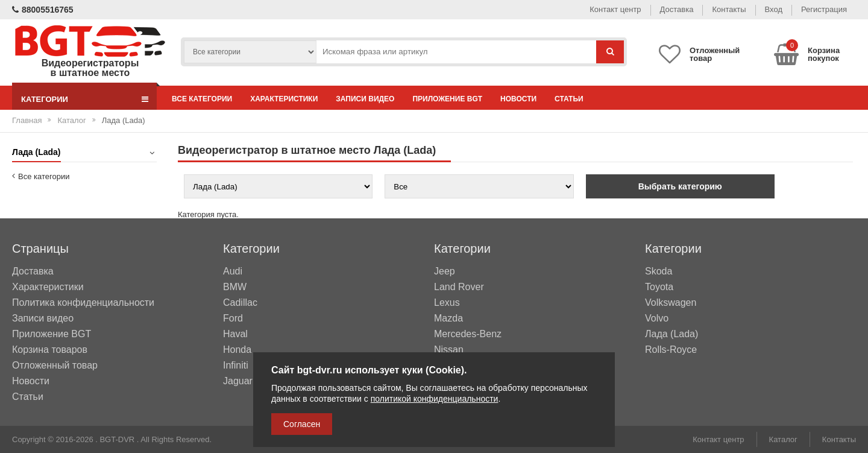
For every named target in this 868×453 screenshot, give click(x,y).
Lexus (447, 303)
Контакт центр (615, 9)
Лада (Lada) (671, 334)
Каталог (71, 120)
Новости (518, 99)
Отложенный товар (55, 365)
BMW (235, 287)
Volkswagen (671, 303)
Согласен (302, 424)
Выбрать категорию (680, 186)
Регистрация (824, 9)
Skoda (659, 271)
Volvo (657, 318)
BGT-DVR (117, 439)
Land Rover (459, 287)
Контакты (729, 9)
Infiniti (236, 366)
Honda (237, 350)
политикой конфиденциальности (435, 399)
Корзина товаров (50, 350)
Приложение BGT (447, 99)
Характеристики (284, 99)
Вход (774, 9)
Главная (27, 120)
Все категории (202, 99)
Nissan (449, 350)
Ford (233, 318)
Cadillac (240, 303)
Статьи (569, 99)
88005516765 (43, 10)
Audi (233, 271)
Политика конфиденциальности (83, 303)
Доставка (677, 9)
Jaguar (238, 381)
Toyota (659, 287)
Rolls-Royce (671, 350)
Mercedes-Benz (468, 334)
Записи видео (365, 99)
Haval (235, 334)
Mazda (448, 318)
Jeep (445, 271)
